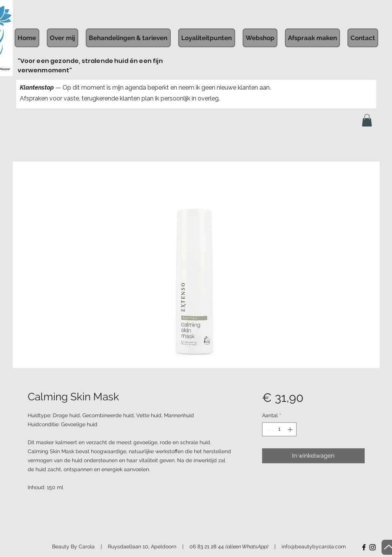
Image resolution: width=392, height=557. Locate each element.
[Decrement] (268, 429)
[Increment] (291, 429)
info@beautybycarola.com (314, 547)
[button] (367, 120)
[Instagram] (373, 547)
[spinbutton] (279, 429)
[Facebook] (364, 547)
